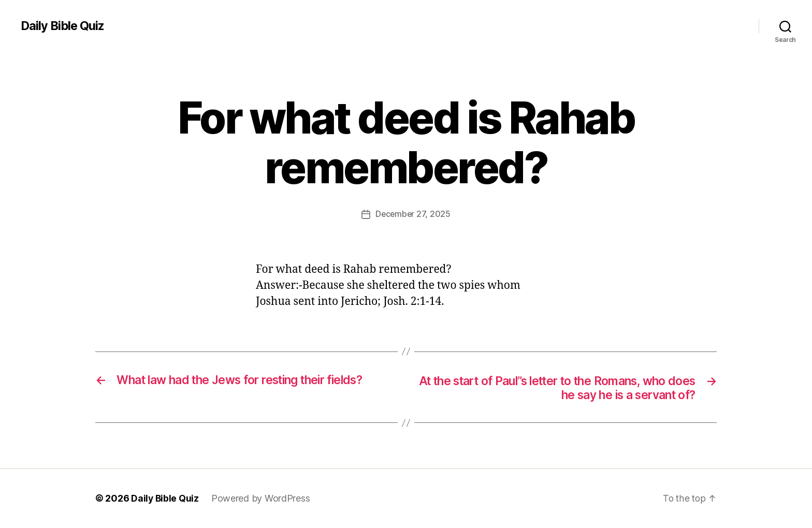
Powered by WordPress (262, 499)
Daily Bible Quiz (64, 26)
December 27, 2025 (413, 214)
